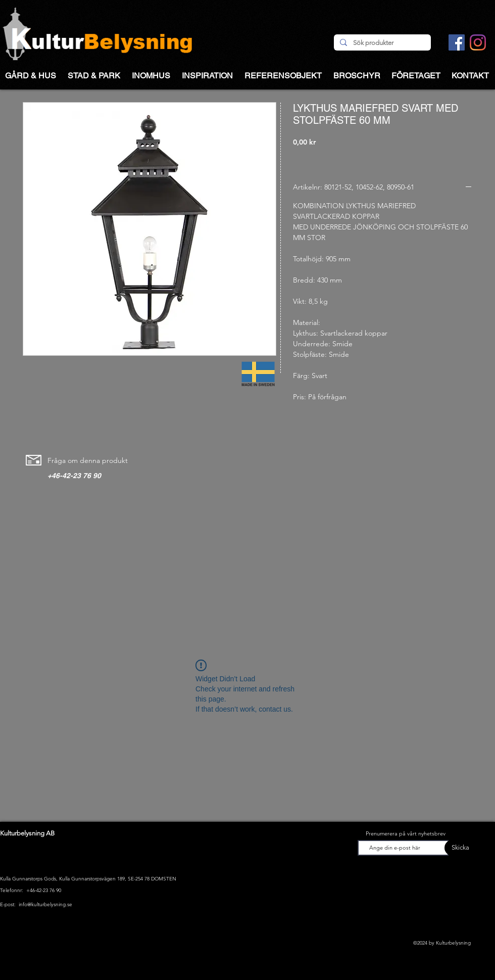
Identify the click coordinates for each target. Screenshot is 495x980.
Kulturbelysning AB (27, 833)
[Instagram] (478, 42)
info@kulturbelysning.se (45, 904)
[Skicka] (457, 848)
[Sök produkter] (381, 43)
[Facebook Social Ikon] (457, 42)
